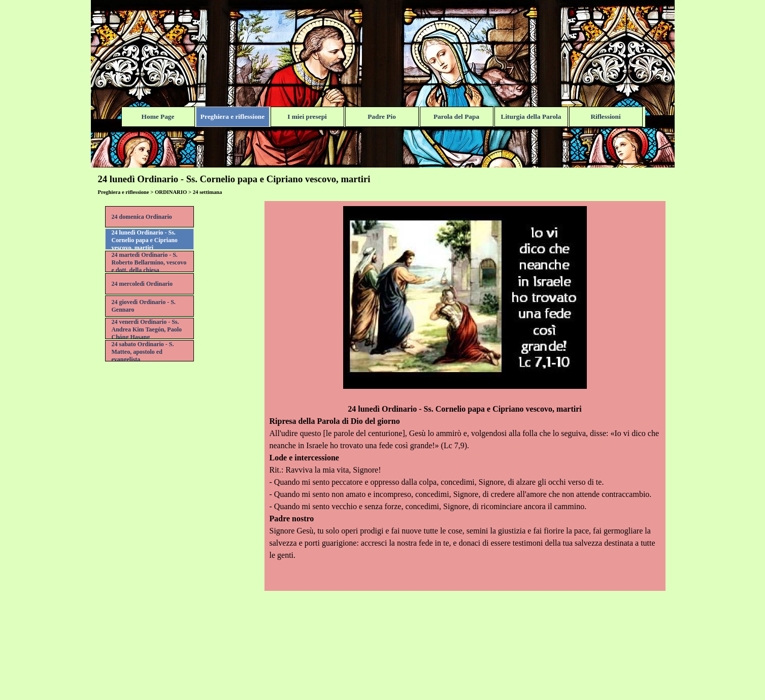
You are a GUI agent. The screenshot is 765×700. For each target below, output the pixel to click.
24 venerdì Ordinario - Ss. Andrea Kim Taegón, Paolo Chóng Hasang (147, 329)
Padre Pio (382, 116)
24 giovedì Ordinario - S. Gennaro (144, 306)
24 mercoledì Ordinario (142, 284)
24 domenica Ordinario (142, 217)
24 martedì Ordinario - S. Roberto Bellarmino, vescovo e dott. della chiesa (149, 262)
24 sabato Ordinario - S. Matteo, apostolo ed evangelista (143, 352)
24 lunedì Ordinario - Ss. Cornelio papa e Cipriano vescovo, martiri (145, 240)
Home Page (158, 116)
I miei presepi (307, 116)
